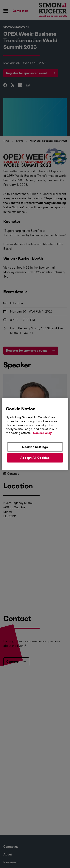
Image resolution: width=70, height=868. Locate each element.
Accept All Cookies (35, 458)
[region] (35, 434)
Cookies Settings (35, 447)
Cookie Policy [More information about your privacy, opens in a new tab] (42, 433)
